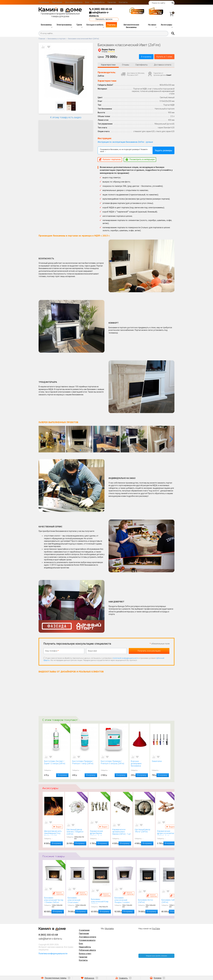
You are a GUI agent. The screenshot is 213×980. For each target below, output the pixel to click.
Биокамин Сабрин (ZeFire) (171, 902)
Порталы (111, 25)
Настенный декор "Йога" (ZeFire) (144, 832)
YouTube (156, 929)
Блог (87, 2)
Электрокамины (64, 25)
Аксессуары (166, 25)
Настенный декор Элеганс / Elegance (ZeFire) (76, 832)
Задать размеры (163, 151)
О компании (44, 2)
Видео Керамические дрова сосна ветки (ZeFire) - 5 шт (171, 827)
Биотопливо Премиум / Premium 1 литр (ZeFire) (85, 764)
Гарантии (112, 2)
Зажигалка (160, 764)
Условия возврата (87, 941)
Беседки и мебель (95, 25)
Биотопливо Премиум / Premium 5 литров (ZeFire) (114, 764)
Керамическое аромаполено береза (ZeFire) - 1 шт (122, 832)
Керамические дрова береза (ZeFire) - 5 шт (99, 833)
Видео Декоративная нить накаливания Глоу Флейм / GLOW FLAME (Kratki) (58, 827)
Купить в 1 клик (162, 57)
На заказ (152, 25)
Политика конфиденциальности (53, 954)
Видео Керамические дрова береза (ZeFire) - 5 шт (103, 827)
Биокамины (46, 25)
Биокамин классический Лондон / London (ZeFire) (124, 900)
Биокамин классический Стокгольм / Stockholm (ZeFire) (78, 900)
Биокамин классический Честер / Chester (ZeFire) (54, 900)
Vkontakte (109, 929)
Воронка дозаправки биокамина (139, 764)
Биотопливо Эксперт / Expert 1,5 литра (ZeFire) (56, 764)
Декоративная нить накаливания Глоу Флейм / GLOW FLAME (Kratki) (54, 833)
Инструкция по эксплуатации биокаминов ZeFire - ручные (125, 142)
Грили (79, 25)
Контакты (123, 2)
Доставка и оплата (74, 2)
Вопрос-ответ (85, 954)
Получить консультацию (149, 651)
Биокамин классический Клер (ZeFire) (101, 901)
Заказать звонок (104, 19)
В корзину (140, 57)
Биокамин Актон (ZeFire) (148, 902)
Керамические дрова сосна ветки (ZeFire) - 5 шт (167, 833)
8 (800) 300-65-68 (101, 9)
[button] (171, 440)
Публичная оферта (87, 951)
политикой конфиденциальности (126, 659)
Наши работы (99, 2)
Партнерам (57, 2)
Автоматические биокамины (131, 26)
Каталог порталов (58, 894)
